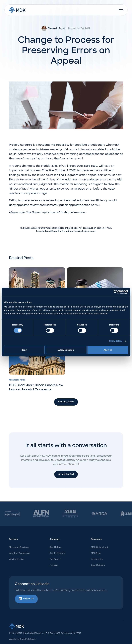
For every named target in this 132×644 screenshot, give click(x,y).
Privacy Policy (27, 633)
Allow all (108, 350)
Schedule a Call (66, 474)
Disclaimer (40, 633)
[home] (17, 10)
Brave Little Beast (28, 639)
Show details (116, 341)
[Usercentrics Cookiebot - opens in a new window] (116, 292)
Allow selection (66, 350)
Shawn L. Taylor (57, 28)
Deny (24, 350)
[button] (121, 10)
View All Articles (66, 402)
